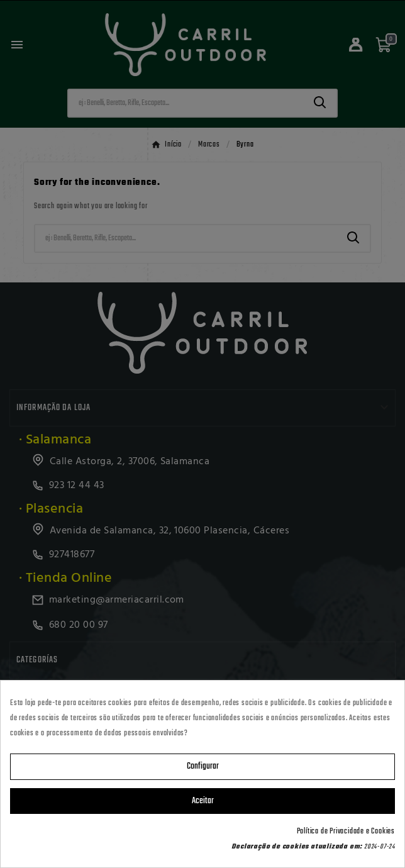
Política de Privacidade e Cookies (346, 832)
